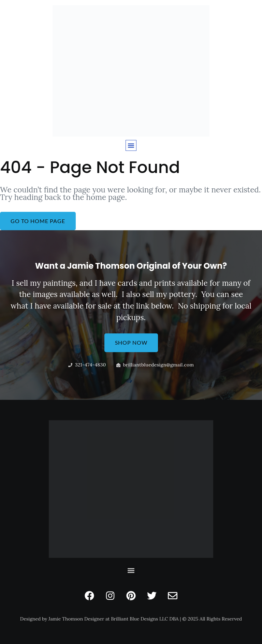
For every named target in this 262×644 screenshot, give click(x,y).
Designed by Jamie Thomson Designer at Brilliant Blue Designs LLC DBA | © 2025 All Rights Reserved (131, 619)
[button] (131, 145)
